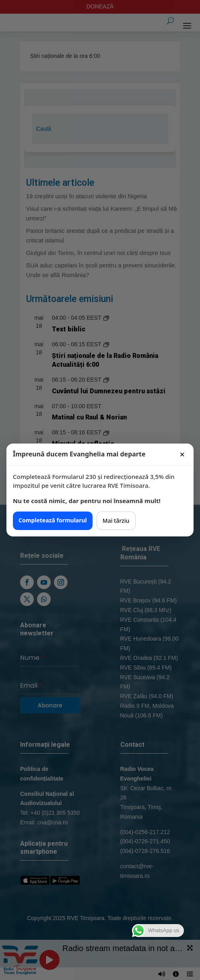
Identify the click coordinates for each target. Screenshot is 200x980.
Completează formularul (53, 520)
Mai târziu (116, 521)
